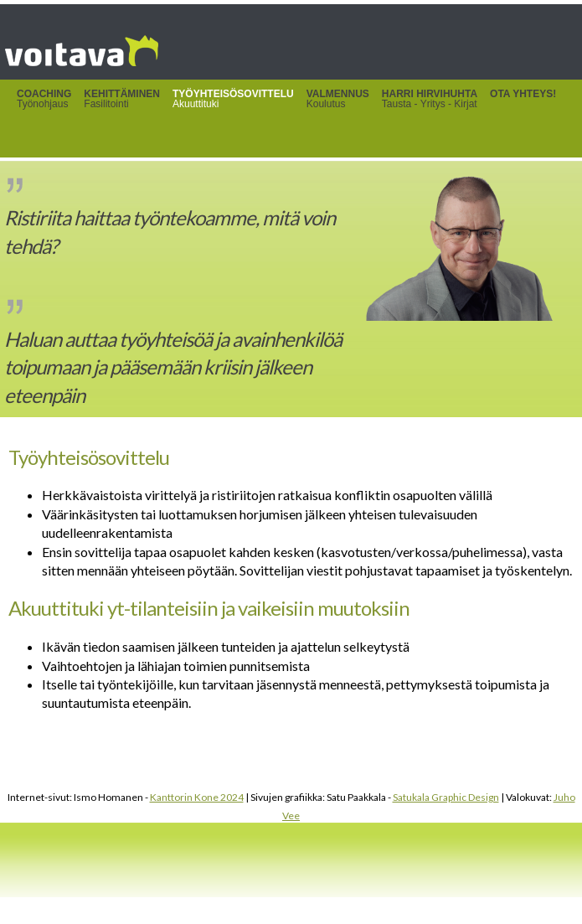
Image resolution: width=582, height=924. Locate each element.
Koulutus (338, 99)
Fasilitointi (122, 99)
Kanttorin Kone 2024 (197, 797)
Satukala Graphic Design (446, 797)
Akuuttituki (233, 99)
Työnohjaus (44, 99)
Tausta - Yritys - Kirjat (430, 99)
